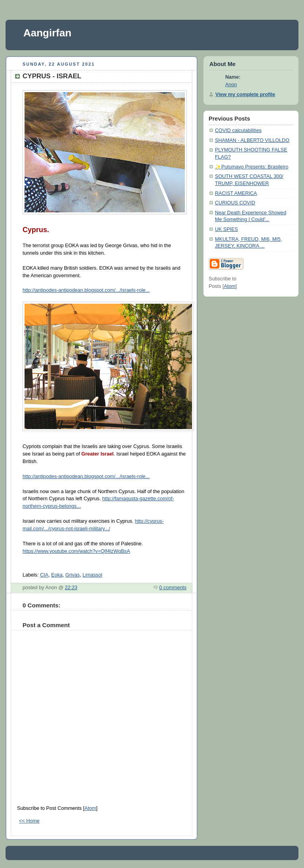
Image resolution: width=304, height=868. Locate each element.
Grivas (72, 575)
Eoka (57, 575)
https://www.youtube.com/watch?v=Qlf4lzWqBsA (76, 551)
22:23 (71, 588)
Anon (231, 85)
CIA (44, 575)
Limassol (92, 575)
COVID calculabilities (238, 130)
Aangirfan (47, 33)
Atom (90, 808)
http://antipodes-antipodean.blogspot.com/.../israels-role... (86, 290)
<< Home (29, 821)
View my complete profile (245, 95)
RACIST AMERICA (236, 193)
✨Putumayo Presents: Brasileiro (252, 167)
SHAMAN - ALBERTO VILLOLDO (252, 140)
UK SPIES (226, 229)
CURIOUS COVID (235, 203)
